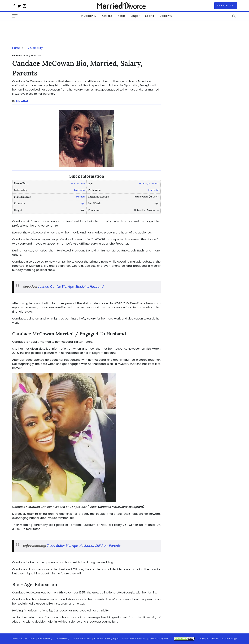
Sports (149, 16)
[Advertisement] (40, 27)
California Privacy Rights (107, 639)
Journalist (153, 190)
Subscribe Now (226, 6)
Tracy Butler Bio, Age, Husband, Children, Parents (84, 546)
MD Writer (22, 101)
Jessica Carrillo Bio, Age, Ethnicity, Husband (71, 287)
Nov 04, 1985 (78, 183)
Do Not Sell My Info (158, 639)
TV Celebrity (88, 16)
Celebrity (166, 16)
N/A (83, 203)
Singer (135, 16)
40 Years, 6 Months (148, 183)
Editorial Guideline (82, 639)
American (79, 190)
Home (16, 48)
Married (80, 197)
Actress (107, 16)
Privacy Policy (45, 639)
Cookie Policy (62, 639)
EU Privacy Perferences (134, 639)
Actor (121, 16)
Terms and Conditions (24, 639)
